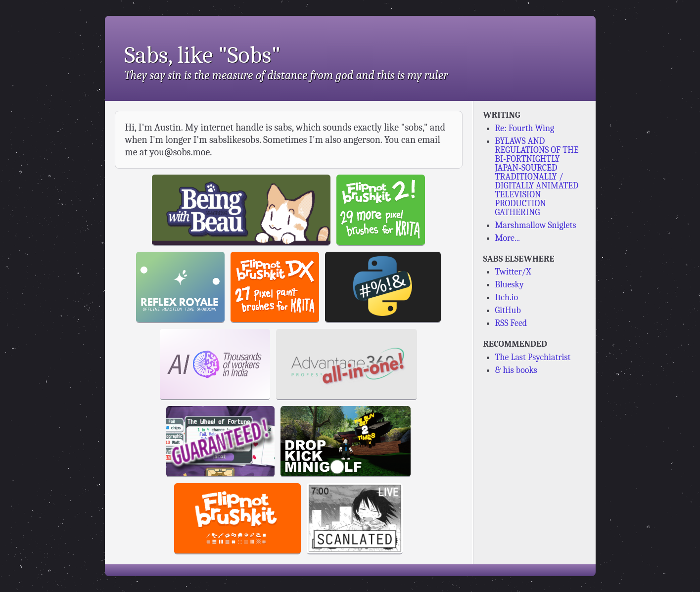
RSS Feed (511, 323)
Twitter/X (513, 272)
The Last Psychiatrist (533, 357)
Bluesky (510, 285)
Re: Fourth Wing (525, 128)
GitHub (508, 310)
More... (508, 238)
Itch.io (507, 297)
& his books (516, 370)
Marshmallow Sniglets (536, 225)
